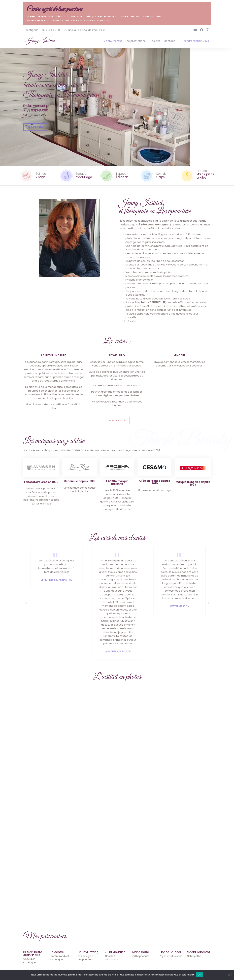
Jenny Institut (40, 41)
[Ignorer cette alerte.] (208, 6)
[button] (26, 603)
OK (199, 975)
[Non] (229, 975)
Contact (169, 41)
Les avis (156, 41)
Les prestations (136, 41)
